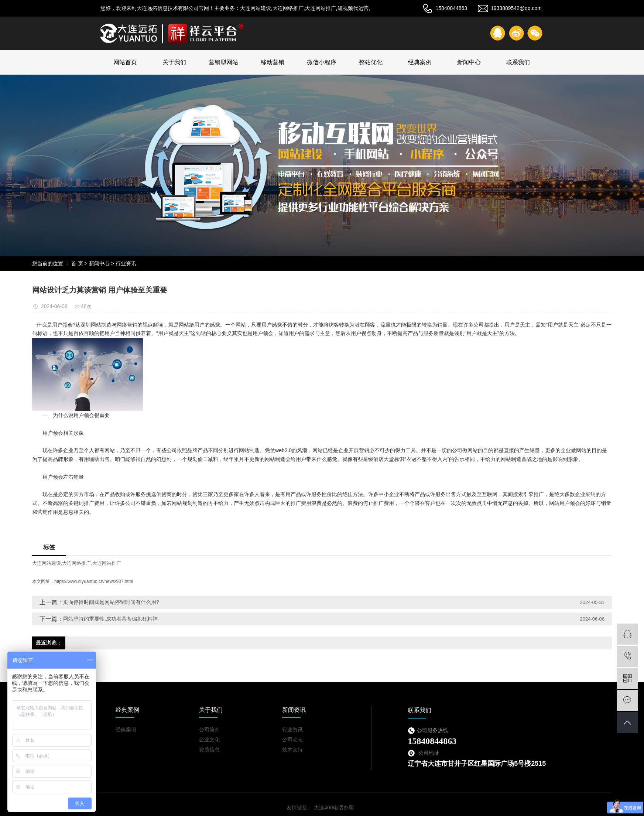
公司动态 (292, 740)
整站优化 (371, 62)
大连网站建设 (47, 563)
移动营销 (273, 62)
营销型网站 (223, 62)
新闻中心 (469, 62)
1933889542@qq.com (510, 8)
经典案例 (420, 62)
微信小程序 (322, 62)
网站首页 (125, 62)
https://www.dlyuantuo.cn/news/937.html (94, 581)
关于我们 (174, 62)
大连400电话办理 (334, 808)
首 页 (77, 263)
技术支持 (292, 750)
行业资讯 (126, 263)
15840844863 (445, 8)
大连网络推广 (76, 563)
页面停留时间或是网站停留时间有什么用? (111, 602)
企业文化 (209, 740)
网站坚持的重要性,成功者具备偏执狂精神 (110, 619)
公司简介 (209, 730)
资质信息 (209, 750)
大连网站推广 (107, 563)
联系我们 (518, 62)
